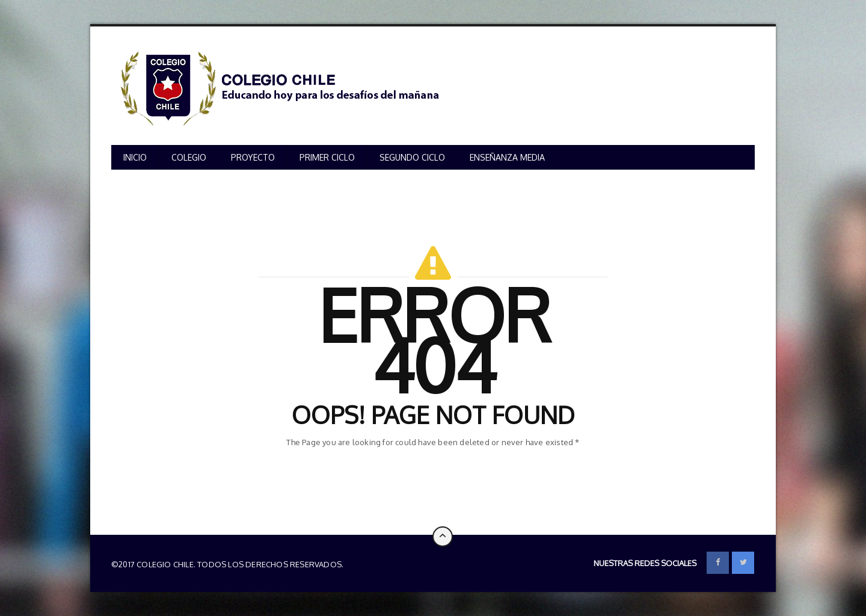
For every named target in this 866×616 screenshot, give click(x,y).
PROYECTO (253, 157)
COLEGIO (189, 157)
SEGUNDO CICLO (412, 157)
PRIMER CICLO (327, 157)
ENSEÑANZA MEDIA (507, 157)
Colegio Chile (374, 564)
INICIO (135, 157)
